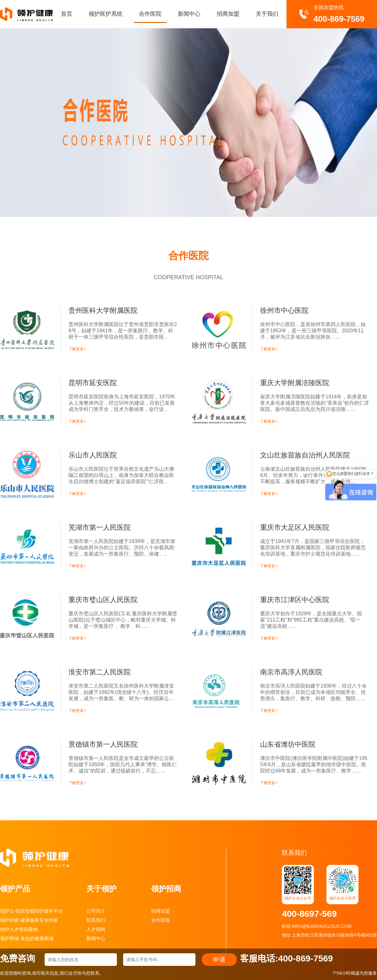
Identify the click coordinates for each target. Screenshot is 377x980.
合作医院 (150, 14)
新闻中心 (189, 14)
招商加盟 (228, 14)
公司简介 (96, 911)
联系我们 (96, 920)
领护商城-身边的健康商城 (27, 938)
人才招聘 (96, 929)
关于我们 (267, 14)
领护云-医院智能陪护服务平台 (31, 911)
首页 (67, 14)
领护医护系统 (106, 14)
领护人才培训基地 (19, 929)
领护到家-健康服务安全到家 (29, 920)
